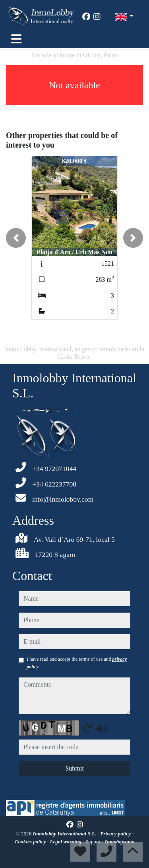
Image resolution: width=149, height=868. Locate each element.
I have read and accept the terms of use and (77, 663)
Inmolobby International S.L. (65, 834)
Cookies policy (31, 842)
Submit (74, 768)
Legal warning (66, 842)
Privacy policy (116, 834)
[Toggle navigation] (16, 39)
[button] (16, 238)
